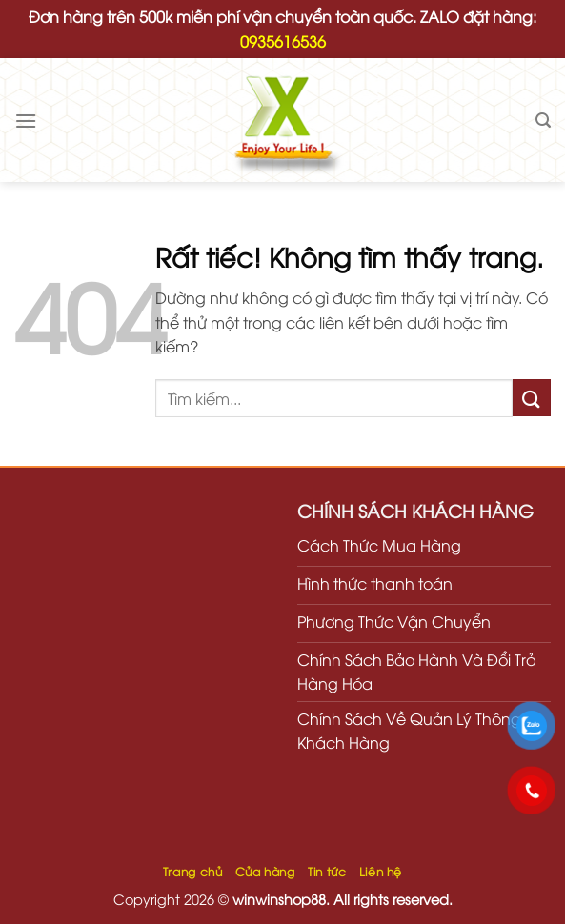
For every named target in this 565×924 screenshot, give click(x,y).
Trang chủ (193, 871)
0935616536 (283, 41)
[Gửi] (532, 398)
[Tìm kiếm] (543, 121)
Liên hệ (381, 871)
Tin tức (327, 871)
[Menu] (26, 121)
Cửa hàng (265, 871)
